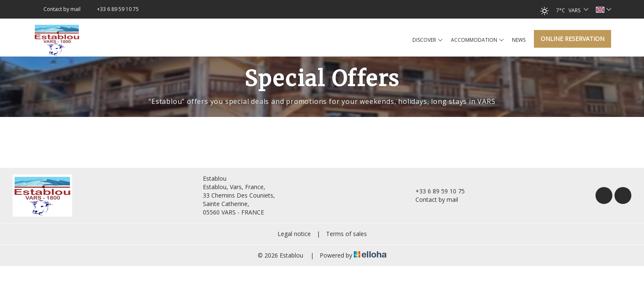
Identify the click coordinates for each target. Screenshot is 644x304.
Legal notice (294, 234)
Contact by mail (432, 199)
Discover (427, 40)
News (519, 40)
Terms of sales (346, 234)
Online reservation (573, 39)
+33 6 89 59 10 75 (435, 191)
